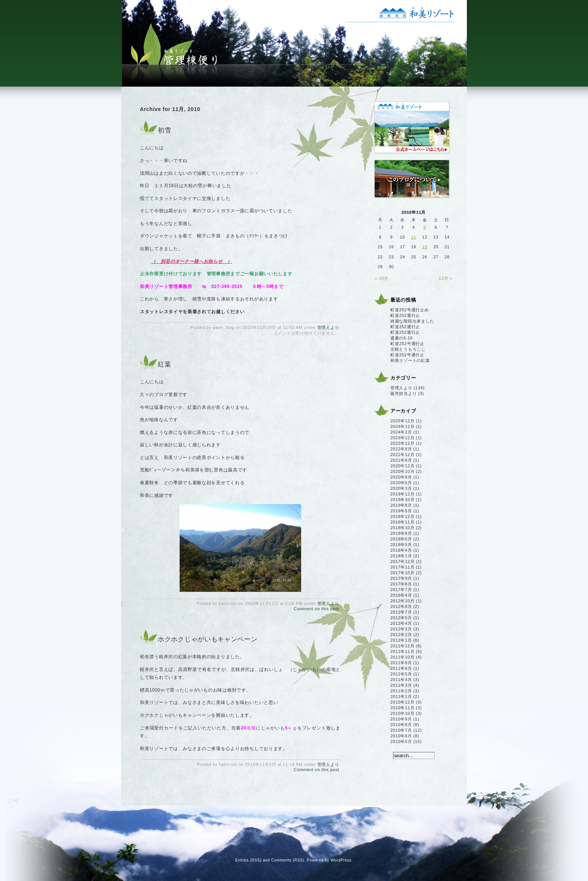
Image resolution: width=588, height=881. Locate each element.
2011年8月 (401, 668)
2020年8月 (401, 477)
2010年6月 (401, 736)
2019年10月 (402, 500)
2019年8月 (401, 505)
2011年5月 (401, 674)
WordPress (341, 860)
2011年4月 (401, 680)
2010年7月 (401, 730)
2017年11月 (402, 567)
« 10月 (382, 278)
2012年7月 (401, 612)
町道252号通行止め (409, 310)
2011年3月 (401, 685)
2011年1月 (401, 696)
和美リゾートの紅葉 (410, 360)
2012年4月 (401, 623)
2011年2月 (401, 691)
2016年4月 (401, 595)
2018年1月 (401, 556)
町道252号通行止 (407, 344)
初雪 (164, 130)
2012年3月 (401, 629)
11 (414, 237)
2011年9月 (401, 663)
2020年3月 (401, 488)
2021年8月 (401, 460)
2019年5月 (401, 511)
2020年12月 (402, 466)
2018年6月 (401, 539)
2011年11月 (402, 651)
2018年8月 (401, 533)
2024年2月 (401, 432)
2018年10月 (402, 528)
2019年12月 (402, 494)
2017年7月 (401, 590)
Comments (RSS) (288, 860)
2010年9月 (401, 719)
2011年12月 (402, 646)
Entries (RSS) (248, 860)
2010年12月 (402, 702)
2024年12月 (402, 426)
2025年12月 (402, 421)
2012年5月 (401, 618)
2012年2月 (401, 635)
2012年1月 (401, 640)
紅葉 (164, 364)
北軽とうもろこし (408, 349)
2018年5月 (401, 545)
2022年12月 (402, 443)
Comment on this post (316, 609)
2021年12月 (402, 455)
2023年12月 (402, 438)
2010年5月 (401, 741)
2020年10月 (402, 471)
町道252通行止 (405, 315)
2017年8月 (401, 584)
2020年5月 (401, 483)
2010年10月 (402, 713)
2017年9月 (401, 578)
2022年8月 (401, 449)
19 (425, 247)
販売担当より (403, 393)
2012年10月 (402, 601)
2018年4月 (401, 550)
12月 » (445, 278)
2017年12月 (402, 561)
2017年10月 (402, 573)
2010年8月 (401, 725)
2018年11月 (402, 522)
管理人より (328, 327)
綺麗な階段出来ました (412, 321)
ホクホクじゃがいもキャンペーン (208, 639)
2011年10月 (402, 657)
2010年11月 (402, 708)
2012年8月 (401, 606)
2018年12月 (402, 516)
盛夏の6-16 (402, 338)
